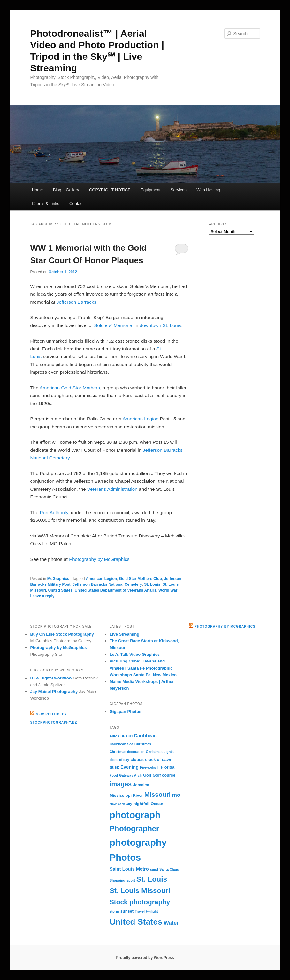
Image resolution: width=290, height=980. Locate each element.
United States (60, 590)
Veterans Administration (112, 489)
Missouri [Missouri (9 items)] (158, 795)
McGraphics (58, 579)
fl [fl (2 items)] (159, 767)
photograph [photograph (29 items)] (135, 815)
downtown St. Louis (160, 325)
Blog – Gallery (66, 190)
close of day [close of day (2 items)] (119, 760)
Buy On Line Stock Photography (62, 634)
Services (179, 190)
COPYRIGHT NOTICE (110, 190)
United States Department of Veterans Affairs (116, 590)
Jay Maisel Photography (54, 691)
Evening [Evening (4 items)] (130, 767)
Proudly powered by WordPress (145, 958)
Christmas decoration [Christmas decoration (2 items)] (127, 752)
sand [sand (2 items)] (154, 869)
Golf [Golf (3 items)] (147, 775)
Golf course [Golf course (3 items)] (164, 775)
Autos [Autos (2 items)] (114, 736)
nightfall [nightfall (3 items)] (141, 804)
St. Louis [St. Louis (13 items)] (152, 879)
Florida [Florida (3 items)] (168, 767)
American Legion (141, 419)
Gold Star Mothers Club (141, 579)
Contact (76, 204)
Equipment (150, 190)
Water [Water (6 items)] (171, 923)
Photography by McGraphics (99, 559)
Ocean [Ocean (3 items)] (157, 804)
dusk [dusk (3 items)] (114, 767)
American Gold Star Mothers (70, 388)
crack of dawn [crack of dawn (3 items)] (159, 760)
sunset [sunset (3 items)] (127, 911)
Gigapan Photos (126, 712)
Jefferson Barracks (76, 302)
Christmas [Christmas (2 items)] (143, 744)
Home (38, 190)
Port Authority (54, 512)
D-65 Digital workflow (51, 678)
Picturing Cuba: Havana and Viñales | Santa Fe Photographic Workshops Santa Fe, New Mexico (143, 668)
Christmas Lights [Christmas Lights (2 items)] (160, 752)
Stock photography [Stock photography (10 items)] (140, 902)
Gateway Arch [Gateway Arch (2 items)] (130, 775)
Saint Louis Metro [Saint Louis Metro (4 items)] (129, 869)
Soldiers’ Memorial (114, 325)
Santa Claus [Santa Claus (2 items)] (169, 869)
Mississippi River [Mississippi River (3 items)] (126, 795)
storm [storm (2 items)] (114, 911)
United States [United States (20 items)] (136, 922)
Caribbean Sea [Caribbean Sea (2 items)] (121, 744)
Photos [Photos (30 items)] (125, 858)
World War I (169, 590)
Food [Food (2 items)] (114, 775)
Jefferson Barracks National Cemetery (107, 584)
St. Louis (152, 584)
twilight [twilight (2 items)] (152, 911)
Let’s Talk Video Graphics (135, 654)
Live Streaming (124, 634)
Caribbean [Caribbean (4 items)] (145, 736)
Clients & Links (46, 204)
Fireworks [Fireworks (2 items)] (148, 767)
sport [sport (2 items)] (131, 880)
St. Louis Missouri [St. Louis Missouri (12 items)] (140, 891)
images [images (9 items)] (121, 784)
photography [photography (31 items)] (138, 842)
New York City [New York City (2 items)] (121, 804)
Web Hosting (208, 190)
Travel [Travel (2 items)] (140, 911)
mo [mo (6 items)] (176, 795)
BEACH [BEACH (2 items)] (126, 736)
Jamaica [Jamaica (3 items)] (141, 785)
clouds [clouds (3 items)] (137, 760)
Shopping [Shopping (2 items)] (117, 880)
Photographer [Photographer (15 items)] (134, 829)
